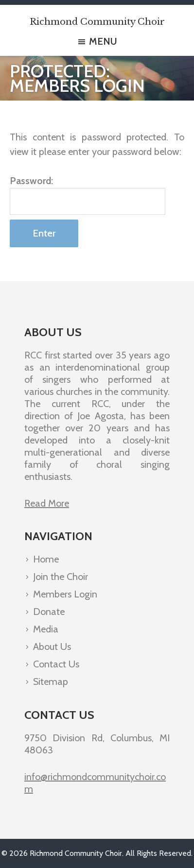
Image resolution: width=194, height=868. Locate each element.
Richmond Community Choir (97, 22)
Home (46, 559)
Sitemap (51, 681)
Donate (49, 612)
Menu (103, 41)
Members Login (65, 594)
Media (46, 629)
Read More (47, 503)
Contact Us (56, 664)
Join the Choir (61, 577)
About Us (52, 647)
